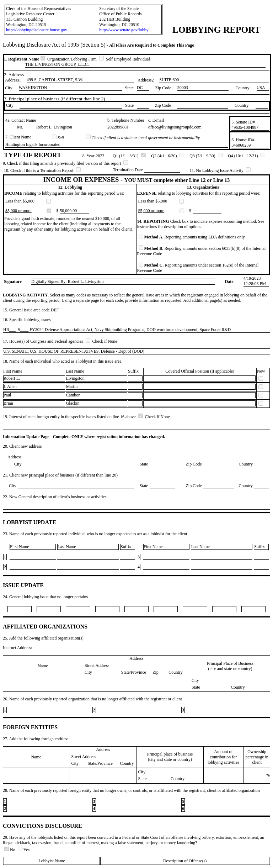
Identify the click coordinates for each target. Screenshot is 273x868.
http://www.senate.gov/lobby (124, 30)
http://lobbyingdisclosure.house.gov (37, 30)
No (10, 850)
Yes (24, 850)
